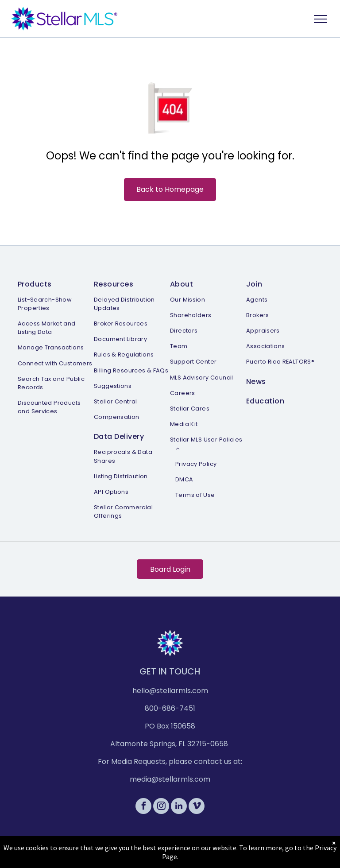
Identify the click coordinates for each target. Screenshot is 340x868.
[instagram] (161, 807)
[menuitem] (56, 346)
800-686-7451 (170, 708)
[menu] (321, 19)
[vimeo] (197, 807)
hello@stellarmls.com (170, 691)
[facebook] (143, 807)
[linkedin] (179, 807)
